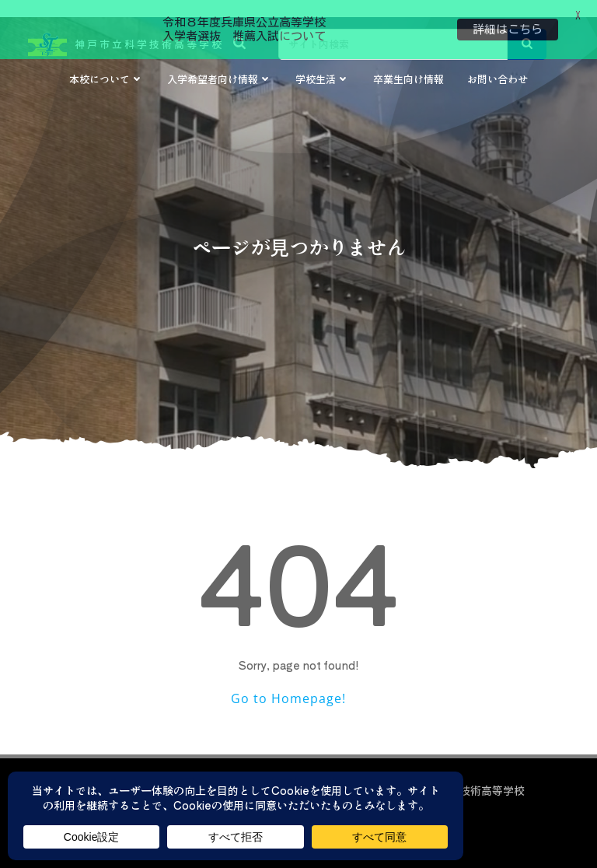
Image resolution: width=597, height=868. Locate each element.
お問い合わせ (497, 66)
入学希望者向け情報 (220, 66)
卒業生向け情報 (408, 66)
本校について (106, 66)
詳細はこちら (508, 29)
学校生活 (323, 66)
